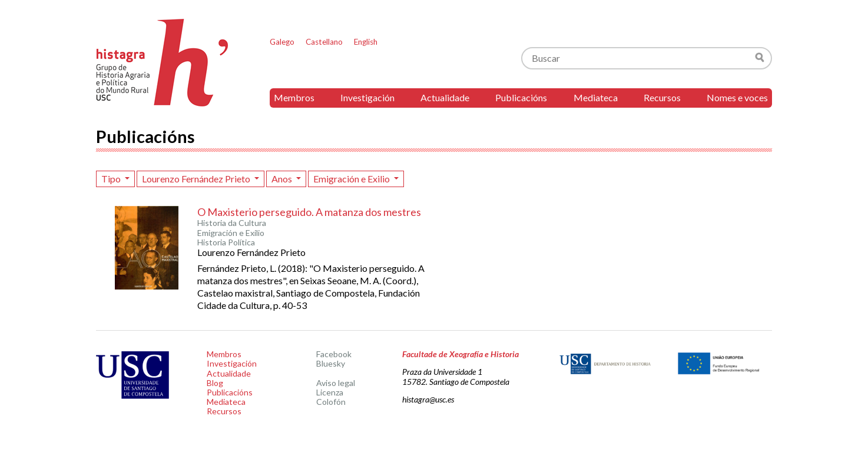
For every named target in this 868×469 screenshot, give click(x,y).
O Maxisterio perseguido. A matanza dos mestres (309, 212)
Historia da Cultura (232, 223)
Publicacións (521, 97)
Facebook (334, 354)
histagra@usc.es (428, 399)
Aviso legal (336, 383)
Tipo (112, 179)
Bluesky (331, 363)
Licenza (330, 392)
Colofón (331, 402)
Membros (294, 97)
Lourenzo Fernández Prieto (197, 179)
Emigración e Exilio (352, 179)
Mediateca (596, 97)
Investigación (367, 97)
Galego (282, 42)
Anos (283, 179)
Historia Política (226, 242)
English (366, 42)
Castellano (324, 42)
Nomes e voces (737, 97)
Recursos (662, 97)
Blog (215, 383)
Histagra (163, 63)
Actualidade (445, 97)
